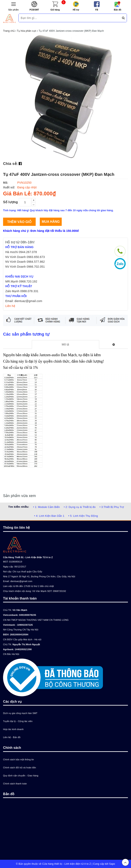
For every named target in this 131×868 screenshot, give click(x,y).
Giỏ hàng (55, 10)
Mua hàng (51, 222)
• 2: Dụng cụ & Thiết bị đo (80, 507)
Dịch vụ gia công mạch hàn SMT (20, 713)
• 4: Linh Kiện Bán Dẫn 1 (49, 516)
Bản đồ (117, 10)
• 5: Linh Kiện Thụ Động (83, 516)
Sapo (112, 864)
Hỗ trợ (76, 10)
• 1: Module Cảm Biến (46, 507)
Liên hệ (10, 306)
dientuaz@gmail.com (21, 581)
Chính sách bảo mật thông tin (18, 759)
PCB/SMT (34, 10)
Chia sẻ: (10, 164)
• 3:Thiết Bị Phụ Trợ (112, 507)
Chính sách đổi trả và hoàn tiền (20, 768)
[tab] (65, 344)
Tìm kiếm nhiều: (19, 507)
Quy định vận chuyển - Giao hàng (21, 776)
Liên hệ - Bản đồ (12, 737)
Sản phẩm (13, 10)
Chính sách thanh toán (15, 784)
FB (97, 10)
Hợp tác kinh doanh (13, 729)
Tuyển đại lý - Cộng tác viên (18, 721)
